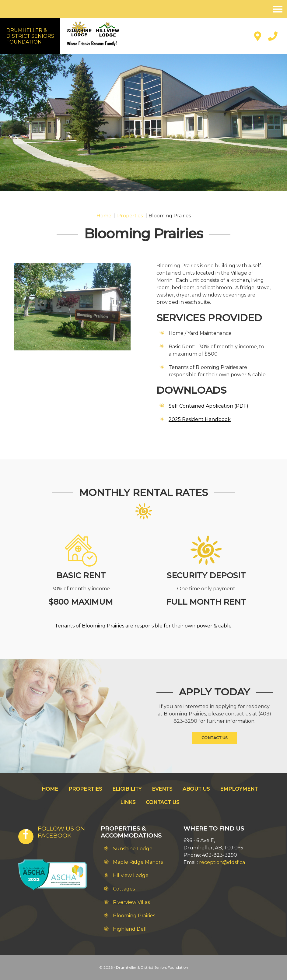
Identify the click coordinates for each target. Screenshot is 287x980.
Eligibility (127, 789)
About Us (196, 789)
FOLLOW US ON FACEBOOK (61, 832)
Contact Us (215, 738)
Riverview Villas (131, 902)
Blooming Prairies (134, 916)
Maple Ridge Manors (138, 862)
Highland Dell (130, 929)
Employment (239, 789)
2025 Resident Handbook (200, 419)
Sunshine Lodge (133, 849)
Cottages (124, 889)
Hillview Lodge (131, 875)
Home (50, 789)
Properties (85, 789)
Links (128, 802)
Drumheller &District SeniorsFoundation (30, 36)
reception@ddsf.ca (222, 862)
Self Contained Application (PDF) (208, 406)
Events (162, 789)
